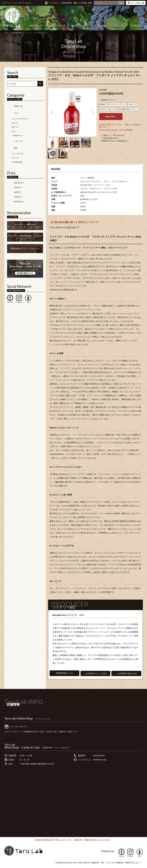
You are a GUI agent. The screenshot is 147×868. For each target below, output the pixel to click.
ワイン (31, 33)
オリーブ (15, 147)
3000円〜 (14, 176)
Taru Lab (10, 747)
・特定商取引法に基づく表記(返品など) (114, 141)
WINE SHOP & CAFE (84, 26)
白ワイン (15, 117)
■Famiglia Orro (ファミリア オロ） (70, 618)
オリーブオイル (18, 143)
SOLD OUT (110, 117)
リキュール (14, 134)
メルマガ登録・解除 (84, 3)
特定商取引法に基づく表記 (38, 734)
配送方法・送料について (78, 734)
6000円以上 (15, 191)
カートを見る (136, 3)
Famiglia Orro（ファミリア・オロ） (96, 188)
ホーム (7, 33)
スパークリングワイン (46, 33)
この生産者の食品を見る (126, 676)
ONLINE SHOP (57, 26)
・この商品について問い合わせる (112, 135)
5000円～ (104, 105)
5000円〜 (14, 186)
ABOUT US (36, 26)
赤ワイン (15, 122)
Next (92, 112)
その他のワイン (18, 130)
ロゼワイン (132, 105)
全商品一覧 (14, 105)
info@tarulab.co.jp (101, 762)
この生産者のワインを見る (95, 676)
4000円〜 (14, 181)
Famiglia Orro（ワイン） (129, 109)
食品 (11, 138)
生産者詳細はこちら (64, 676)
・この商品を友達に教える (109, 138)
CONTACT (136, 26)
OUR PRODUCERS (113, 26)
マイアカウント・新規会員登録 (60, 3)
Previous (52, 112)
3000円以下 (15, 172)
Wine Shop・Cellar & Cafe (22, 750)
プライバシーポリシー (14, 734)
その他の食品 (17, 151)
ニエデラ (114, 109)
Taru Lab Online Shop (18, 721)
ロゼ (14, 126)
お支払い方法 (59, 734)
